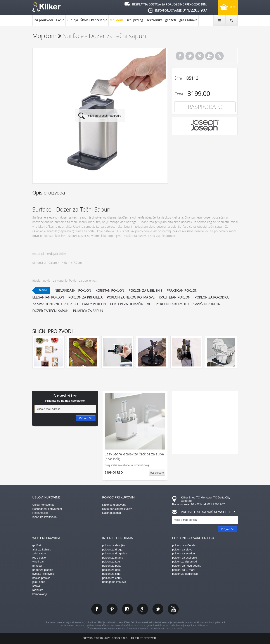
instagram (127, 609)
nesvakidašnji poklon (73, 290)
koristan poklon (110, 290)
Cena (179, 94)
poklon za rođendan (185, 545)
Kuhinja (72, 20)
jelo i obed (39, 582)
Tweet (190, 56)
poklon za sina (111, 574)
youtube (173, 609)
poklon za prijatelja (85, 297)
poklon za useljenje (145, 290)
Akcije (60, 20)
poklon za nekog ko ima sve (131, 297)
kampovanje (40, 594)
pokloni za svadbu (183, 553)
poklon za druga (112, 549)
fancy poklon (94, 304)
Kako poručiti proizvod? (117, 509)
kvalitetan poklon (175, 297)
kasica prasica (41, 578)
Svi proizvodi (43, 20)
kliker (47, 7)
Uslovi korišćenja (43, 505)
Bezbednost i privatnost (47, 509)
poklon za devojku (114, 545)
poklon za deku (112, 570)
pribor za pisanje (43, 570)
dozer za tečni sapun (50, 311)
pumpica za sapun (88, 311)
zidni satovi (39, 553)
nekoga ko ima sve (114, 582)
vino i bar (38, 562)
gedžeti (37, 545)
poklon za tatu (111, 562)
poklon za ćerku (112, 578)
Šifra (178, 78)
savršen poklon (207, 304)
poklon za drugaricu (115, 553)
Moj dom (116, 22)
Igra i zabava (188, 20)
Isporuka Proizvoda (44, 517)
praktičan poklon (182, 290)
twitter (158, 609)
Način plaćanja (112, 513)
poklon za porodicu (212, 297)
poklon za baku (112, 566)
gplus (143, 609)
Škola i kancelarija (94, 20)
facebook (97, 609)
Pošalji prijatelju (209, 56)
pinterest (112, 609)
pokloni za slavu (182, 549)
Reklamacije (40, 513)
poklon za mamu (113, 558)
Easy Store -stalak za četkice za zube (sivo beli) (134, 456)
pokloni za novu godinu (187, 566)
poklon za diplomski (184, 562)
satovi (36, 586)
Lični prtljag (134, 20)
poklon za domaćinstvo (131, 304)
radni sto (38, 590)
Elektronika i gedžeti (161, 20)
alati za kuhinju (42, 549)
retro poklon (40, 558)
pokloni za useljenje (184, 558)
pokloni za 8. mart (183, 570)
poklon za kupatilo (172, 304)
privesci (37, 566)
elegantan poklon (48, 297)
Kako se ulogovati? (114, 505)
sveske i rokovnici (43, 574)
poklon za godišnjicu (185, 574)
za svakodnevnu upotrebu (55, 304)
